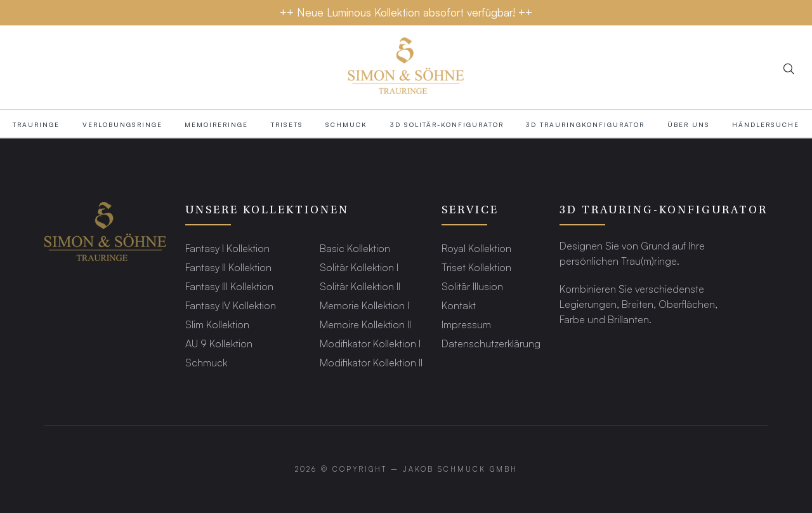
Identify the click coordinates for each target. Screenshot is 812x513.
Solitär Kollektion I (359, 267)
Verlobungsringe (122, 124)
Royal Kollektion (476, 248)
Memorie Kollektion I (364, 305)
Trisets (287, 124)
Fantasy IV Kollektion (231, 305)
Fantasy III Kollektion (229, 286)
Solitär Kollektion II (360, 286)
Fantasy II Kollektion (228, 267)
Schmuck (346, 124)
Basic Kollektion (355, 248)
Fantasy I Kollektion (227, 248)
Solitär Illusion (472, 286)
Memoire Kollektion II (365, 324)
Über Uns (689, 124)
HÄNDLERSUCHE (766, 124)
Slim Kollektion (217, 324)
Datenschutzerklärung (491, 343)
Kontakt (459, 305)
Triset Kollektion (476, 267)
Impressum (466, 324)
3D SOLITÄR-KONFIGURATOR (447, 124)
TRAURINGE (36, 124)
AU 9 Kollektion (219, 343)
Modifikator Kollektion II (371, 362)
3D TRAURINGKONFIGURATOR (585, 124)
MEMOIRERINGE (216, 124)
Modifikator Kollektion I (370, 343)
